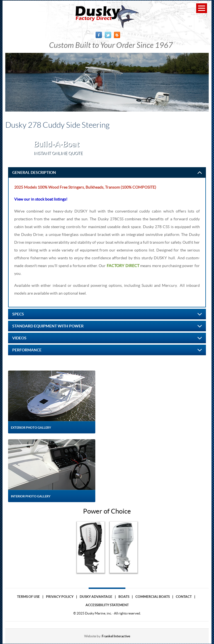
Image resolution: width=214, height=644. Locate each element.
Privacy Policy (60, 597)
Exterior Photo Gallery (31, 428)
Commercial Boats (153, 597)
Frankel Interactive (116, 636)
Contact (184, 597)
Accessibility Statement (107, 605)
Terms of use (28, 597)
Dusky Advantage (96, 597)
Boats (124, 597)
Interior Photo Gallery (31, 496)
